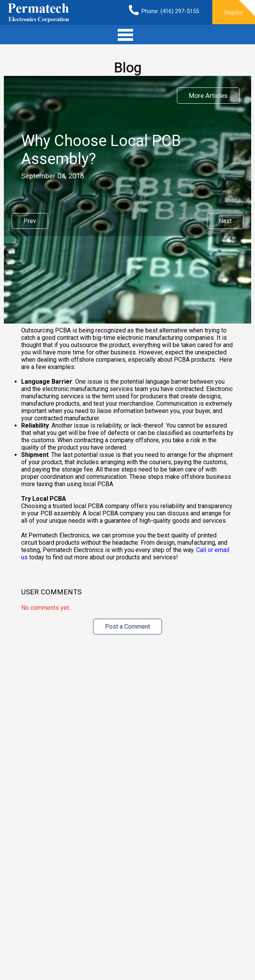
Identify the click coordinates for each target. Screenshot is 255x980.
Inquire (234, 12)
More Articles (208, 96)
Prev (30, 221)
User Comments (51, 592)
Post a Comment (127, 627)
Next (225, 221)
